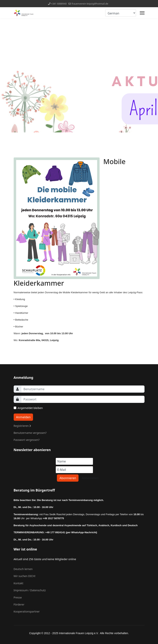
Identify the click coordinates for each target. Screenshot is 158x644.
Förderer (19, 604)
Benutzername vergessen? (30, 433)
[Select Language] (121, 13)
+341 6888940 (59, 4)
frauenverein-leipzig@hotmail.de (90, 4)
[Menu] (142, 13)
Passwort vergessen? (27, 440)
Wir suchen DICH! (25, 576)
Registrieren (22, 426)
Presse (18, 597)
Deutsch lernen (23, 569)
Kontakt (18, 583)
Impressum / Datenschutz (30, 590)
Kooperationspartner (27, 611)
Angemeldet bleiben (30, 408)
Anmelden (23, 417)
